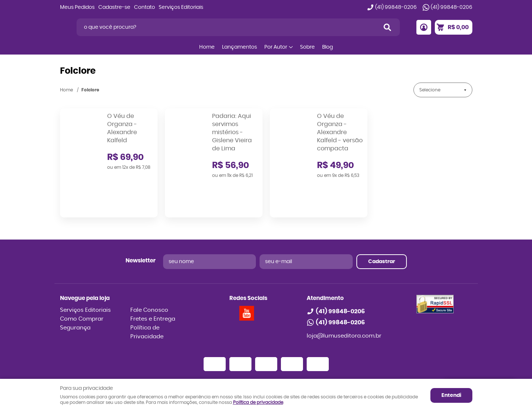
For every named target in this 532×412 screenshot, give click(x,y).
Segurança (75, 293)
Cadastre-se (114, 7)
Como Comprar (82, 284)
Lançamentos (239, 47)
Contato (145, 7)
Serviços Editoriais (181, 7)
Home (207, 47)
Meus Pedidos (77, 7)
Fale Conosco (149, 275)
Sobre (307, 47)
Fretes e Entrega (153, 284)
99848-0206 (396, 7)
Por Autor (276, 47)
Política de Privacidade (147, 297)
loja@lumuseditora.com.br (344, 301)
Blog (327, 47)
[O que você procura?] (387, 27)
